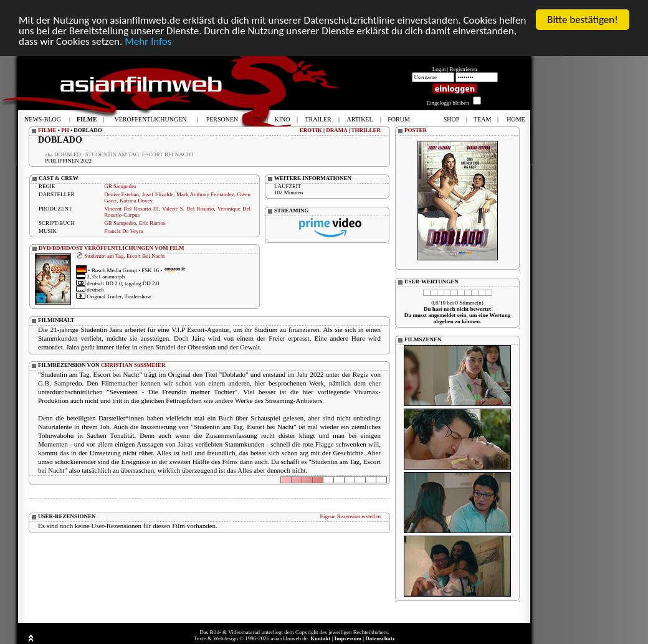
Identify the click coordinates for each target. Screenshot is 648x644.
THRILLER (366, 130)
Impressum (348, 638)
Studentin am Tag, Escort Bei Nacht (124, 255)
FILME (47, 130)
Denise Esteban (121, 194)
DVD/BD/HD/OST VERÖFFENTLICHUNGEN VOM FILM (112, 248)
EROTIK (311, 130)
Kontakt (320, 638)
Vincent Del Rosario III (131, 209)
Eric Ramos (152, 223)
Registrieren (464, 69)
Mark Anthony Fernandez (205, 194)
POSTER (416, 130)
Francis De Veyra (123, 231)
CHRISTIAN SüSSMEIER (133, 365)
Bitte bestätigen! (583, 20)
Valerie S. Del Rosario (188, 209)
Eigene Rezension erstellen (350, 516)
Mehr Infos (148, 41)
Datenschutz (380, 638)
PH (65, 130)
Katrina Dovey (136, 201)
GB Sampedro (120, 186)
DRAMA (336, 130)
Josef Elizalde (158, 194)
